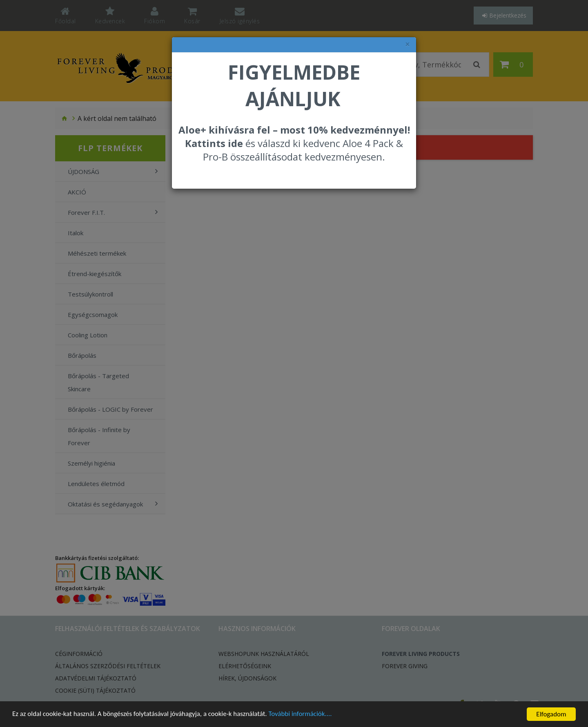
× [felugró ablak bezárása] (408, 44)
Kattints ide (214, 143)
